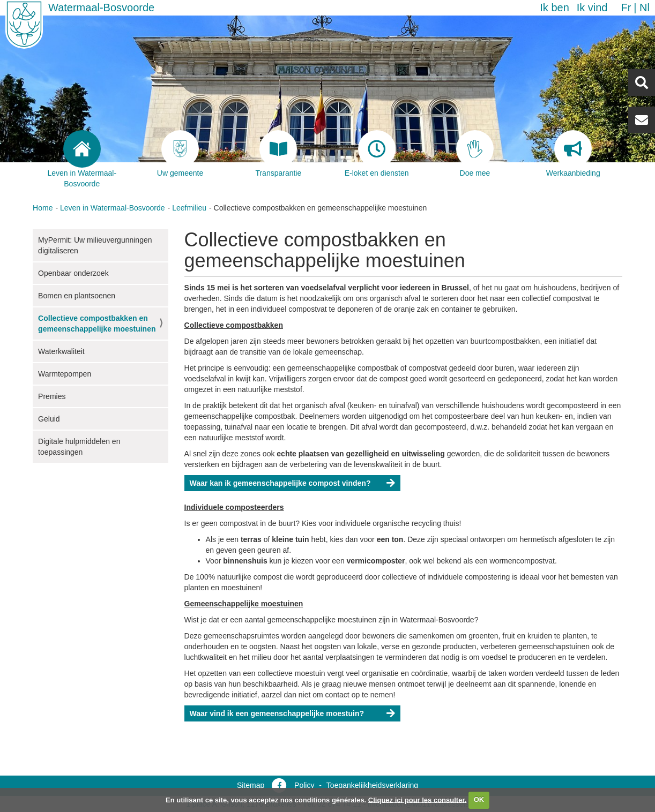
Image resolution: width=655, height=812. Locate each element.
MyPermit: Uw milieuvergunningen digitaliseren (95, 245)
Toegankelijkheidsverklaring (372, 785)
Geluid (49, 419)
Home (43, 208)
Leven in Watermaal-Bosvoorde (113, 208)
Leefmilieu (189, 208)
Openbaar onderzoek (73, 273)
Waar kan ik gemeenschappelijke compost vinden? (280, 483)
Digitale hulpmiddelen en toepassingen (79, 447)
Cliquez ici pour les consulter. (418, 799)
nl (645, 7)
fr (626, 7)
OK (479, 799)
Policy (304, 785)
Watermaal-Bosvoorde (101, 7)
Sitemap (251, 785)
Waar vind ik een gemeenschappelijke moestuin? (277, 713)
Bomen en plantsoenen (77, 296)
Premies (52, 396)
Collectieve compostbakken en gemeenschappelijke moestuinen (97, 324)
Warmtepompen (65, 374)
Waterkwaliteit (61, 351)
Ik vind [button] (592, 7)
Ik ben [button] (554, 7)
